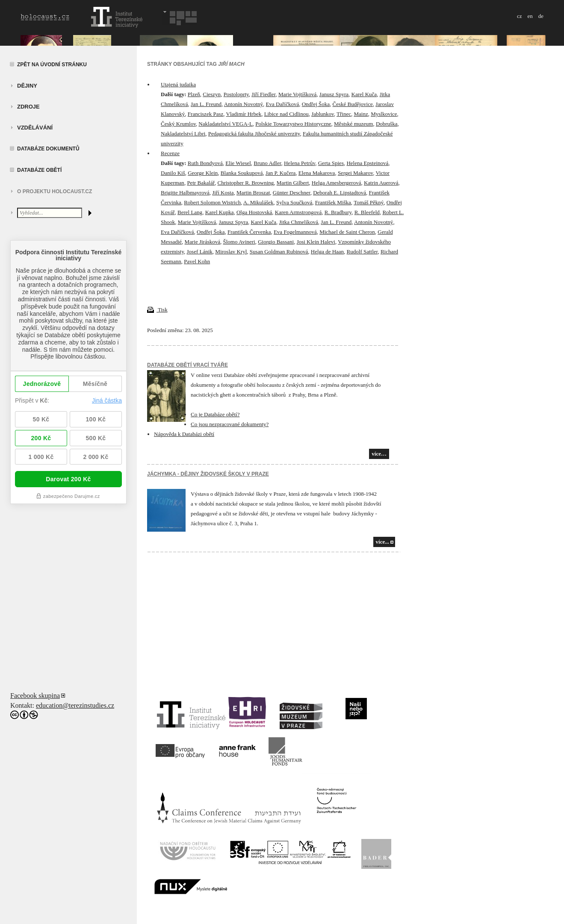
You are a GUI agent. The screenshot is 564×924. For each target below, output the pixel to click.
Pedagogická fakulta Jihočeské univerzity (254, 134)
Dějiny (27, 86)
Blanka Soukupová (242, 173)
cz (520, 16)
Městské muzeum (353, 124)
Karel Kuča (364, 94)
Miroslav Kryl (231, 252)
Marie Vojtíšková (297, 94)
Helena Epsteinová (367, 163)
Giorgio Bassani (276, 242)
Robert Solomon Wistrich (212, 202)
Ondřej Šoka (316, 104)
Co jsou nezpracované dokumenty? (230, 424)
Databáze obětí (39, 170)
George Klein (203, 173)
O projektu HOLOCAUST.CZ (55, 191)
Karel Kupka (220, 212)
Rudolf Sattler (362, 252)
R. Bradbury (338, 212)
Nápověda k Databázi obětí (184, 434)
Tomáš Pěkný (369, 202)
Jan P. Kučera (281, 173)
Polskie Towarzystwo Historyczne (293, 124)
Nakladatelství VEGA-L (225, 124)
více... (382, 542)
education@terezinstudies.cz (75, 705)
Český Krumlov (178, 124)
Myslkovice (384, 114)
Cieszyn (212, 94)
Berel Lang (190, 212)
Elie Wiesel (238, 163)
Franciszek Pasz (205, 114)
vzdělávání (35, 128)
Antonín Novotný (244, 104)
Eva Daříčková (283, 104)
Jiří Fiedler (263, 94)
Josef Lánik (200, 252)
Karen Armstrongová (298, 212)
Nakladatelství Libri (183, 134)
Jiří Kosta (223, 193)
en (530, 16)
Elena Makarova (317, 173)
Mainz (361, 114)
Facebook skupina (35, 696)
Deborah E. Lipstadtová (340, 193)
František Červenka (249, 232)
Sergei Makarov (355, 173)
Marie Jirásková (202, 242)
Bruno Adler (267, 163)
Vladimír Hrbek (244, 114)
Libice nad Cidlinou (286, 114)
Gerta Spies (331, 163)
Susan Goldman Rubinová (279, 252)
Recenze (170, 153)
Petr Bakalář (201, 183)
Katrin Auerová (381, 183)
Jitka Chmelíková (298, 222)
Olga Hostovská (254, 212)
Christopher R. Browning (246, 183)
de (541, 16)
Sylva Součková (294, 202)
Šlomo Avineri (239, 242)
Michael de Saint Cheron (347, 232)
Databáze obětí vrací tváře (188, 365)
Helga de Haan (327, 252)
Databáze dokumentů (48, 149)
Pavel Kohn (197, 261)
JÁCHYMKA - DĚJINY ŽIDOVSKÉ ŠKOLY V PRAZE (208, 474)
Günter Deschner (292, 193)
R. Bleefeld (367, 212)
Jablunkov (323, 114)
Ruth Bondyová (205, 163)
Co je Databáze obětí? (215, 414)
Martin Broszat (253, 193)
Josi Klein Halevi (316, 242)
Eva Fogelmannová (295, 232)
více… (379, 454)
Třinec (344, 114)
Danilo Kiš (173, 173)
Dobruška (387, 124)
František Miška (333, 202)
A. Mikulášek (258, 202)
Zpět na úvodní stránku (52, 65)
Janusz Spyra (334, 94)
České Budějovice (353, 104)
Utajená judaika (178, 84)
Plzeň (194, 94)
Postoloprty (236, 94)
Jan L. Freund (206, 104)
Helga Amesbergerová (337, 183)
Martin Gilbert (293, 183)
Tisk (157, 310)
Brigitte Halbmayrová (185, 193)
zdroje (28, 107)
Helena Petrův (300, 163)
